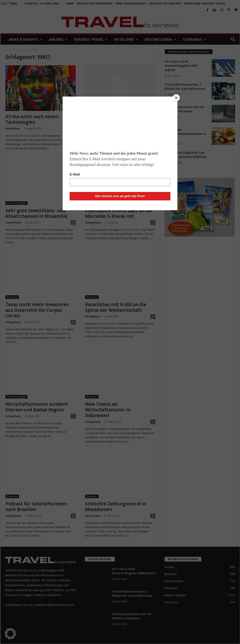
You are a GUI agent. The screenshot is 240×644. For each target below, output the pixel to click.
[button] (10, 634)
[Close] (176, 98)
